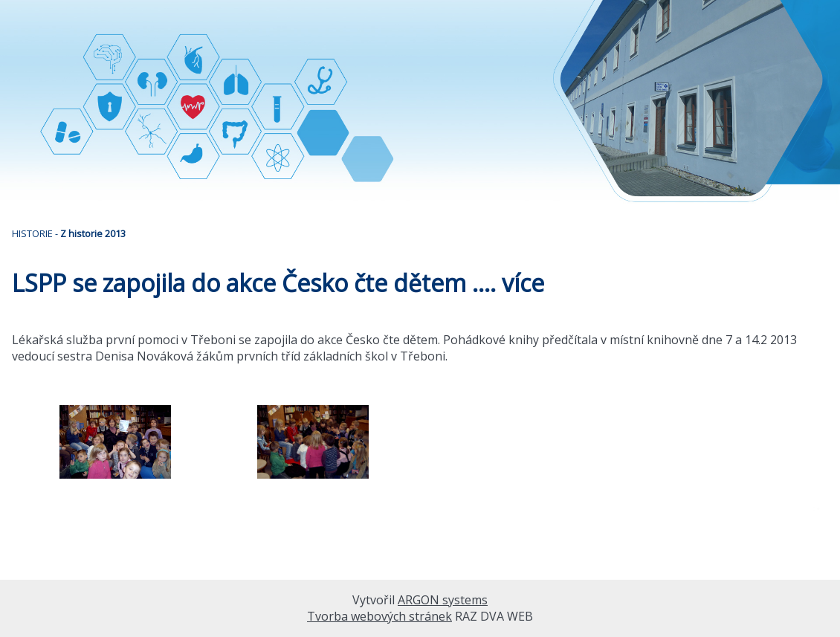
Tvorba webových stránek (379, 616)
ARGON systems (443, 600)
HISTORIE (32, 233)
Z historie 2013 (93, 233)
